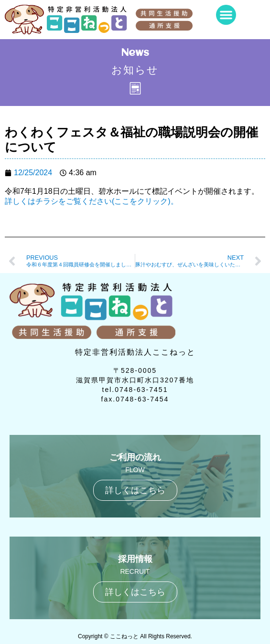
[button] (226, 15)
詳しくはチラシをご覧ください (58, 201)
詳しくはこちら (135, 490)
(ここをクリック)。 (145, 201)
